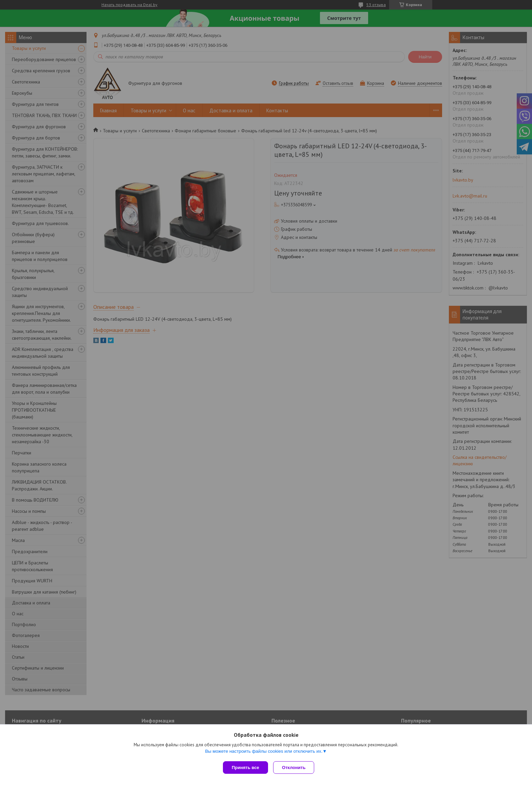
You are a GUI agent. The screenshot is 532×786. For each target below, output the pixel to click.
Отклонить (295, 768)
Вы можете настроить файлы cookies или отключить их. (264, 753)
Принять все (245, 768)
